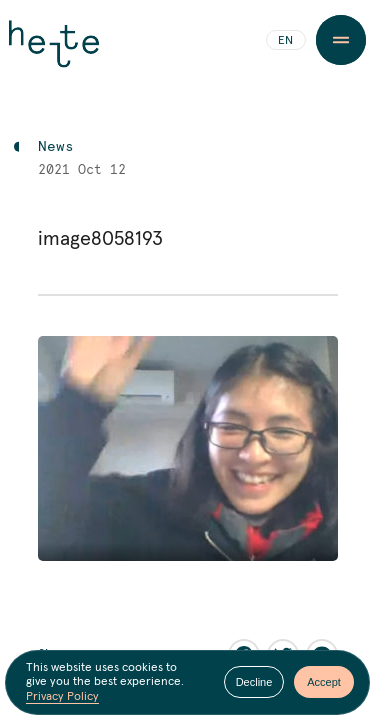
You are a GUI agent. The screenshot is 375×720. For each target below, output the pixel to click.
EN (285, 41)
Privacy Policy (62, 697)
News (56, 147)
